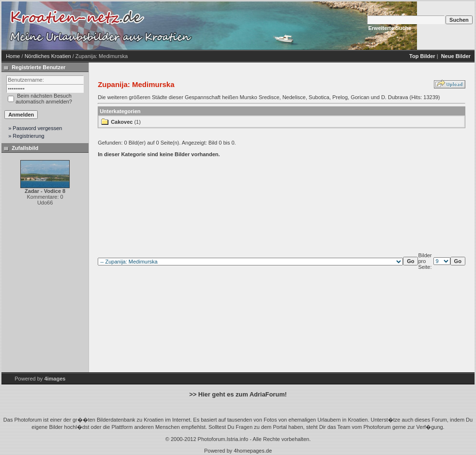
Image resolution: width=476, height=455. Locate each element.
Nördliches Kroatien (48, 56)
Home (13, 56)
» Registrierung (26, 136)
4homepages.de (253, 451)
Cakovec (122, 122)
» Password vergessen (35, 128)
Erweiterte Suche (390, 28)
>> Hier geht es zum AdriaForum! (238, 394)
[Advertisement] (277, 26)
